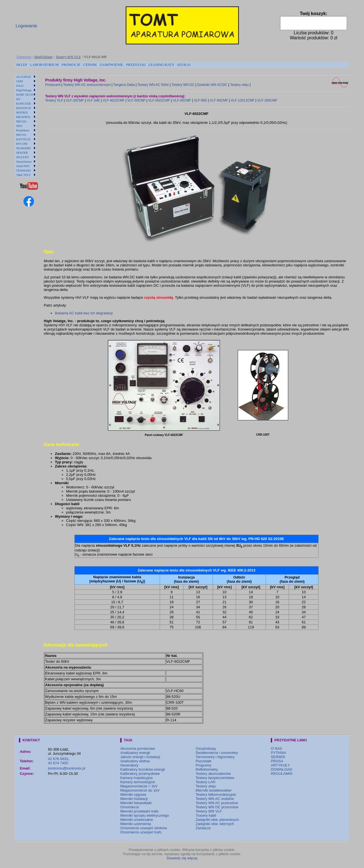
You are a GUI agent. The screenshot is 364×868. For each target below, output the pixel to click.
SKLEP (22, 65)
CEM (20, 81)
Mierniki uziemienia (136, 824)
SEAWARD (23, 148)
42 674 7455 (58, 763)
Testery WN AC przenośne (217, 803)
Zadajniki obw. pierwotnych (217, 820)
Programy (203, 765)
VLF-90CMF (219, 100)
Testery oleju (239, 85)
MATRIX (22, 112)
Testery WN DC (183, 85)
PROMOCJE (71, 65)
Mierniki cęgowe (133, 795)
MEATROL (23, 117)
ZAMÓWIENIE (111, 65)
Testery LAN (206, 782)
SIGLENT (23, 157)
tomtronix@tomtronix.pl (67, 768)
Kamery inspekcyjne (136, 778)
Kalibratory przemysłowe (140, 774)
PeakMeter (23, 130)
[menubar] (103, 65)
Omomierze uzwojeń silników (144, 828)
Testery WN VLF (68, 57)
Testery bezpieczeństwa (215, 778)
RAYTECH (23, 139)
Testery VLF (54, 100)
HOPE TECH (25, 95)
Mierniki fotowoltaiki (136, 803)
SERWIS (278, 757)
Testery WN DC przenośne (217, 807)
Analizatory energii (135, 753)
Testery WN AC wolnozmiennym (87, 85)
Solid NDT (23, 166)
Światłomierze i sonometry (217, 753)
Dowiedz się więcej (182, 858)
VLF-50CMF (136, 100)
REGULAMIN (282, 774)
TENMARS (24, 170)
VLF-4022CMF (114, 100)
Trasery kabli (206, 815)
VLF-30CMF (75, 100)
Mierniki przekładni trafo (139, 811)
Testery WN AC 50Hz (153, 85)
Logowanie (26, 26)
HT (18, 99)
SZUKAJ (184, 65)
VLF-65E (200, 100)
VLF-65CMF (182, 100)
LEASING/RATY (161, 65)
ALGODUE (24, 77)
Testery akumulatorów (213, 774)
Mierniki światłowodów (214, 790)
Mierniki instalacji (134, 799)
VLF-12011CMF (243, 100)
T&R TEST (23, 175)
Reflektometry (207, 769)
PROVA (21, 135)
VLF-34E (93, 100)
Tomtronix (24, 57)
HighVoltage (44, 57)
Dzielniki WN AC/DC (212, 85)
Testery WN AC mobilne (215, 799)
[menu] (26, 126)
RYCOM (22, 144)
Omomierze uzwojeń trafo (141, 832)
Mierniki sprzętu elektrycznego (145, 815)
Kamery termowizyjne (137, 782)
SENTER (22, 153)
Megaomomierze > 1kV (139, 786)
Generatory (129, 765)
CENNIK (90, 65)
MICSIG (22, 121)
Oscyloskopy (206, 748)
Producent (53, 85)
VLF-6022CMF (159, 100)
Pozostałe (204, 761)
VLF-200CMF (267, 100)
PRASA (277, 761)
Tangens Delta (124, 85)
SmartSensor (24, 161)
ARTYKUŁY (280, 765)
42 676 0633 (58, 759)
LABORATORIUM (44, 65)
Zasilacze (203, 828)
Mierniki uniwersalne (137, 820)
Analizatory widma (135, 761)
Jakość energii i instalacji (140, 757)
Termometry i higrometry (215, 757)
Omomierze (129, 807)
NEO (19, 126)
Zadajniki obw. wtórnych (215, 824)
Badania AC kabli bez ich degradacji (84, 313)
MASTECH (24, 108)
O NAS (276, 748)
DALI (20, 86)
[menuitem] (22, 65)
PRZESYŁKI (136, 65)
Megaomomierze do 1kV (140, 790)
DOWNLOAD (282, 769)
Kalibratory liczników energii (142, 769)
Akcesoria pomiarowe (137, 748)
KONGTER (24, 103)
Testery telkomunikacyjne (216, 795)
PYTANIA (279, 753)
